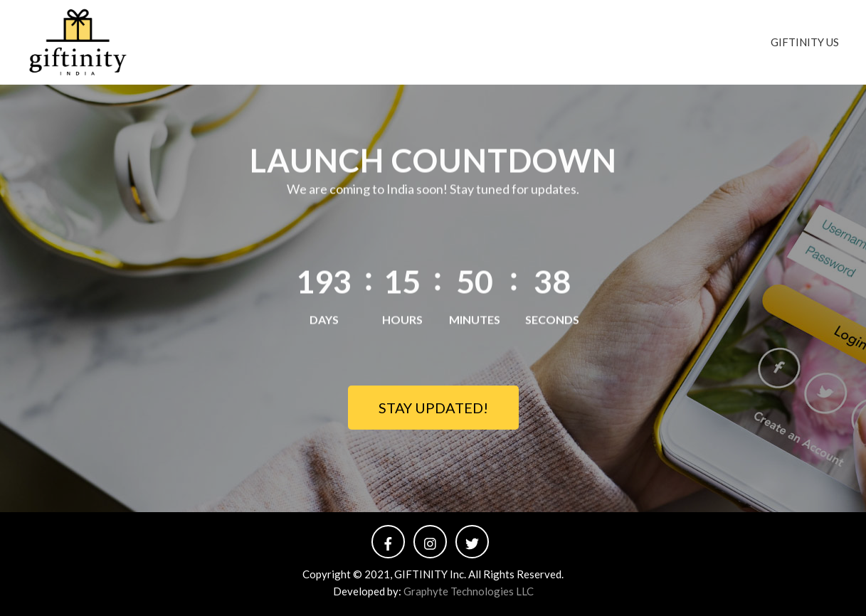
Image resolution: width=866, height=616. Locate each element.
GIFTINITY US (805, 42)
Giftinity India (224, 33)
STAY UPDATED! (433, 408)
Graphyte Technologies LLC (469, 591)
